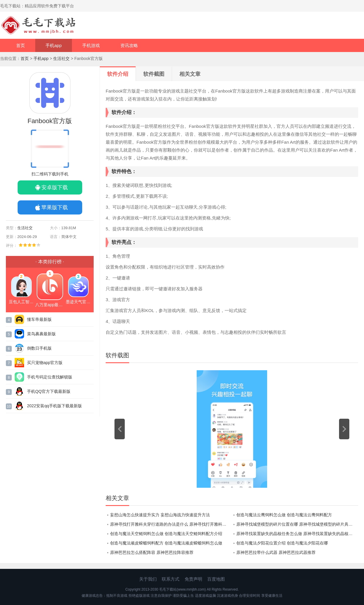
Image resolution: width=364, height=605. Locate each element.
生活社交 (61, 58)
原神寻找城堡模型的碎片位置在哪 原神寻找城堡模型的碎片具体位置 (297, 524)
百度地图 (216, 579)
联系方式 (171, 579)
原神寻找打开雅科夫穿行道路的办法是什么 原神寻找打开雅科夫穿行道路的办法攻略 (171, 524)
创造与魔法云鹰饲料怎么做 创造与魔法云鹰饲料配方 (284, 515)
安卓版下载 (55, 187)
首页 (21, 45)
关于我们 (148, 579)
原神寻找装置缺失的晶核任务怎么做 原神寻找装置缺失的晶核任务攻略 (297, 534)
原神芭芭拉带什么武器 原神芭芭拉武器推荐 (276, 552)
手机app (54, 45)
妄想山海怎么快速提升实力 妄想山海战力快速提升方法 (160, 515)
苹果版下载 (55, 207)
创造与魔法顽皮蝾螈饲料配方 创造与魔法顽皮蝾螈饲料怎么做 (166, 543)
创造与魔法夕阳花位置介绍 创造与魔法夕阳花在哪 (282, 543)
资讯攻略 (129, 45)
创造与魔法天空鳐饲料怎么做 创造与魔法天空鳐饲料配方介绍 (166, 534)
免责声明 (193, 579)
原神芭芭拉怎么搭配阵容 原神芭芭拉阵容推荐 (152, 552)
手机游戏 (91, 45)
